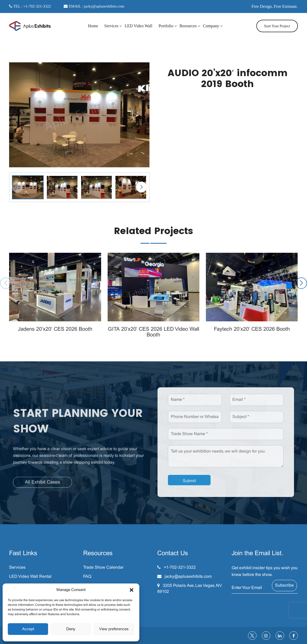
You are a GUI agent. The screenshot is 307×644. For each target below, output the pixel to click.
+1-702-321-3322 (180, 567)
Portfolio (166, 26)
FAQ (87, 577)
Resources (188, 26)
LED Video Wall (138, 26)
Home (93, 26)
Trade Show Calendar (103, 567)
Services (111, 26)
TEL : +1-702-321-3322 (30, 6)
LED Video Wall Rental (30, 577)
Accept (28, 629)
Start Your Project (277, 26)
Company (211, 26)
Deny (71, 629)
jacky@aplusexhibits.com (188, 577)
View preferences (114, 629)
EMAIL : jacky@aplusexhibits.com (94, 6)
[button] (132, 590)
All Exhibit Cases (43, 485)
